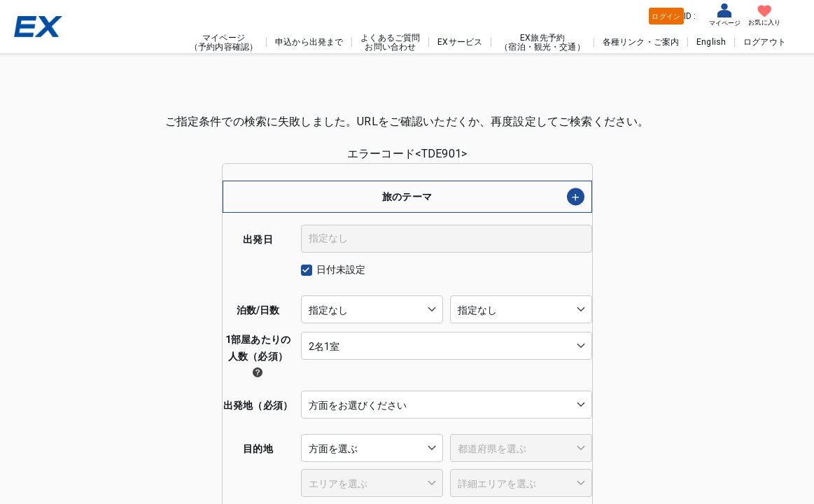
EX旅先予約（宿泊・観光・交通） (542, 42)
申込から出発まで (309, 42)
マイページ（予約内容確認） (224, 42)
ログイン (666, 16)
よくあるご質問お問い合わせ (390, 42)
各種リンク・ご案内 (641, 42)
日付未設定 (341, 269)
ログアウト (765, 42)
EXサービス (460, 42)
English (711, 42)
